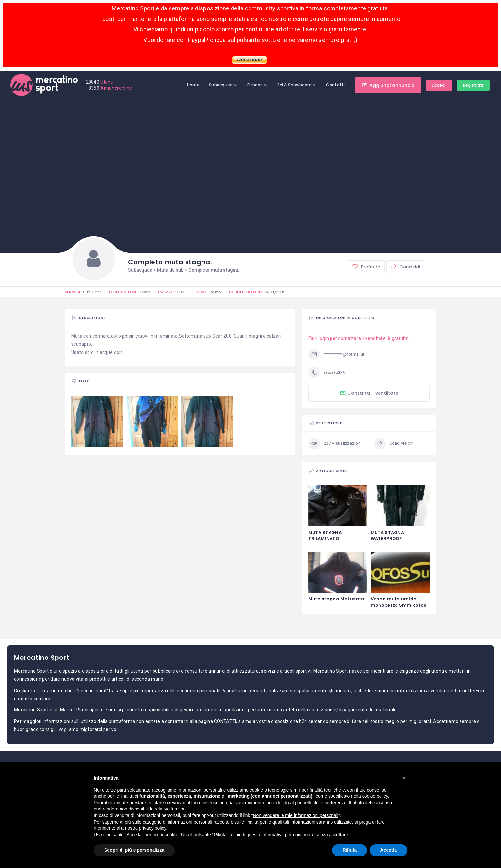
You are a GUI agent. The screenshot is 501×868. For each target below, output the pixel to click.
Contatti (335, 85)
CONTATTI (225, 721)
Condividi (405, 267)
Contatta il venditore (369, 393)
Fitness (255, 85)
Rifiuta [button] (350, 850)
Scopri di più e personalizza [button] (134, 850)
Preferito (366, 267)
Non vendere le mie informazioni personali (295, 815)
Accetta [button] (388, 850)
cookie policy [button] (375, 796)
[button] (404, 778)
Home (193, 85)
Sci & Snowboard (294, 85)
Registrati (473, 85)
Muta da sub (170, 270)
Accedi (439, 85)
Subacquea (221, 85)
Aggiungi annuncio (388, 85)
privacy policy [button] (153, 828)
